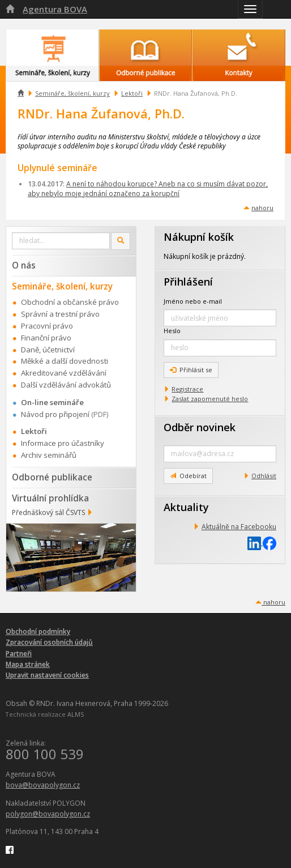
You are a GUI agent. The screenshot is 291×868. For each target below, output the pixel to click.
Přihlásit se (191, 370)
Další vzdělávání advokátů (66, 385)
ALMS (76, 714)
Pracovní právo (47, 326)
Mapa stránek (28, 664)
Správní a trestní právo (60, 314)
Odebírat (188, 476)
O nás (24, 265)
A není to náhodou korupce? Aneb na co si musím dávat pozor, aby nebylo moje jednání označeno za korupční (148, 189)
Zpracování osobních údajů (49, 642)
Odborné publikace (52, 477)
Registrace (187, 389)
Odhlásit (264, 476)
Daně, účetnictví (48, 350)
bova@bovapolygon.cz (43, 785)
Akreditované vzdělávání (64, 373)
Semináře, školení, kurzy (72, 93)
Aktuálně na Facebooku (239, 527)
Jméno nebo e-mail (193, 301)
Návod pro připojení (55, 414)
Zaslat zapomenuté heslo (210, 399)
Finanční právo (46, 338)
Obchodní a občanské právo (70, 302)
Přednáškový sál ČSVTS (48, 512)
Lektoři (132, 93)
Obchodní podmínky (38, 631)
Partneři (19, 654)
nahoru (262, 208)
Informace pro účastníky (63, 443)
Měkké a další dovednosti (65, 361)
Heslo (172, 331)
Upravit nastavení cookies (47, 675)
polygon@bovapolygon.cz (48, 814)
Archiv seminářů (49, 455)
